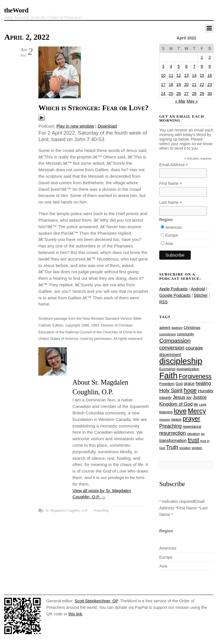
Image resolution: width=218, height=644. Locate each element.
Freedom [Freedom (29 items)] (167, 384)
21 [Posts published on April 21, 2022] (194, 84)
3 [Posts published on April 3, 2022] (163, 66)
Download (107, 126)
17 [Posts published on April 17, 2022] (163, 84)
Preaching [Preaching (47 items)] (170, 426)
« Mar (180, 101)
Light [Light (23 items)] (203, 404)
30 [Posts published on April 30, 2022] (210, 94)
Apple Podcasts (173, 289)
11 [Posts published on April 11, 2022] (171, 75)
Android (198, 289)
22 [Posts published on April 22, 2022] (202, 84)
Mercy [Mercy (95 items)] (197, 411)
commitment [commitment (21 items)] (167, 334)
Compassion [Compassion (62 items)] (175, 341)
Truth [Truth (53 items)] (172, 447)
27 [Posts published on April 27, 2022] (186, 94)
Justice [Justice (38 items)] (200, 397)
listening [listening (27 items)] (166, 412)
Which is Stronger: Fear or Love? (93, 108)
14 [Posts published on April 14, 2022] (194, 75)
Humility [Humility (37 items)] (206, 391)
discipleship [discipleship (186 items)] (181, 361)
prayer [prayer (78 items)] (191, 419)
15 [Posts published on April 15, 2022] (202, 75)
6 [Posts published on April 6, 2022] (186, 66)
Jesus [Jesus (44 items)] (179, 397)
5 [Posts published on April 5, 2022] (179, 66)
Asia (169, 243)
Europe (172, 235)
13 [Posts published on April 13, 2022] (186, 75)
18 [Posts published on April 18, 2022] (171, 84)
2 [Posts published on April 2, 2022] (210, 57)
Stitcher (201, 295)
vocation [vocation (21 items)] (185, 448)
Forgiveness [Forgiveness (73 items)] (195, 376)
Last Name (171, 203)
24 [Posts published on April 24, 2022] (163, 94)
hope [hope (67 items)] (190, 390)
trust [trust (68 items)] (193, 440)
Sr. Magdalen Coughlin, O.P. (67, 510)
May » (192, 101)
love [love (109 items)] (180, 411)
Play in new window (75, 126)
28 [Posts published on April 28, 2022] (194, 94)
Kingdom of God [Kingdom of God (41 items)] (176, 404)
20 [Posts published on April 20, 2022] (186, 84)
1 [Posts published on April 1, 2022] (202, 57)
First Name (171, 184)
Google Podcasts (175, 295)
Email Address (174, 165)
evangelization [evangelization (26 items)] (188, 369)
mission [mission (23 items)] (165, 420)
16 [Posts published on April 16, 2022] (210, 75)
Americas (173, 227)
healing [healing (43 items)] (203, 383)
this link (75, 614)
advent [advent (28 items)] (165, 328)
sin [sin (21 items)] (203, 434)
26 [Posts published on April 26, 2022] (179, 94)
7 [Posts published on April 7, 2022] (194, 66)
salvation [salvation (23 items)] (193, 434)
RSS (163, 302)
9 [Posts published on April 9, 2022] (210, 66)
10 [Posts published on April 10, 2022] (163, 75)
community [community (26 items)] (185, 334)
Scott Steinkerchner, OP (96, 601)
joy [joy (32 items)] (189, 397)
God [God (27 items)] (179, 384)
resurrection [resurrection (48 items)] (172, 433)
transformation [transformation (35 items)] (173, 440)
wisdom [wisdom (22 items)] (197, 448)
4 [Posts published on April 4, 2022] (171, 66)
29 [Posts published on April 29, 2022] (202, 94)
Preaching (101, 510)
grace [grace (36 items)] (189, 383)
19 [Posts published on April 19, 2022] (179, 84)
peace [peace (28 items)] (177, 419)
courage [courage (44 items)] (194, 348)
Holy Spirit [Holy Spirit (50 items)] (171, 391)
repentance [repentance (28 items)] (192, 426)
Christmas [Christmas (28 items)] (192, 328)
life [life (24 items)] (196, 404)
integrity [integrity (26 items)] (165, 398)
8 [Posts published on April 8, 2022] (202, 66)
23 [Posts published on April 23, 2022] (210, 84)
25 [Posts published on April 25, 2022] (171, 94)
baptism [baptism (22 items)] (177, 328)
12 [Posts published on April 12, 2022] (179, 75)
